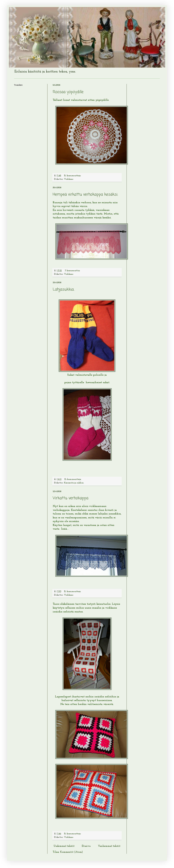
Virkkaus (69, 179)
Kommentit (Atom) (71, 852)
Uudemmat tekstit (64, 846)
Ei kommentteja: (73, 176)
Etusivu (86, 846)
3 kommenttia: (73, 271)
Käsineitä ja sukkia (74, 483)
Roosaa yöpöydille (68, 92)
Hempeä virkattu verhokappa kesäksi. (85, 194)
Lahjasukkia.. (64, 289)
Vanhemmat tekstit (109, 846)
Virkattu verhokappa (71, 498)
